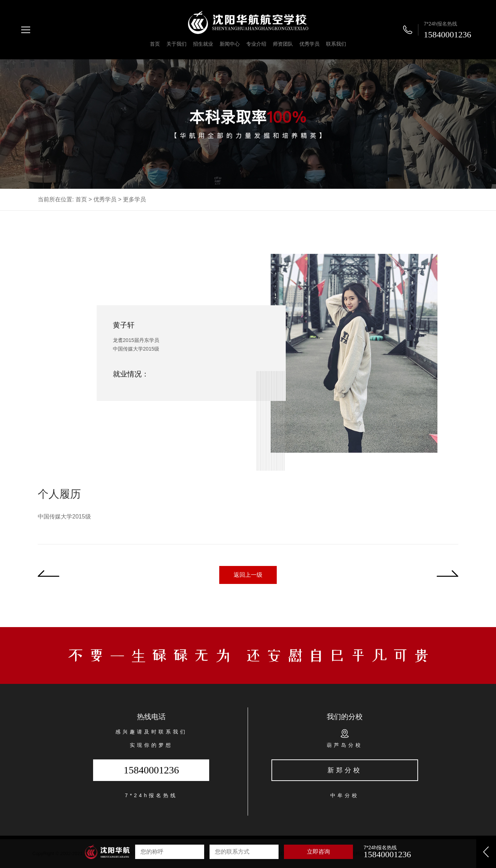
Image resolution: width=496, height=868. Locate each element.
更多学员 (134, 199)
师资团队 (283, 44)
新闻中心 (230, 44)
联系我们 (336, 44)
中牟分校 (345, 795)
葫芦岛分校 (345, 745)
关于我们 (176, 44)
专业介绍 (256, 44)
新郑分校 (345, 770)
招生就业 (203, 44)
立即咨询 (318, 852)
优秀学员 (309, 44)
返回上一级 (248, 575)
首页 (155, 44)
